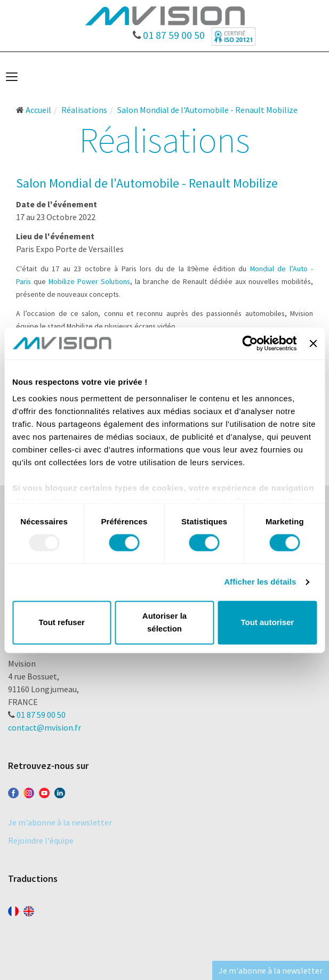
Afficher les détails (260, 582)
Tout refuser (61, 622)
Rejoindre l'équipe (41, 840)
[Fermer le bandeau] (313, 343)
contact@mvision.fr (45, 727)
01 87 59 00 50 (169, 33)
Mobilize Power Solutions (89, 281)
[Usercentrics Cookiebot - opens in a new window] (250, 343)
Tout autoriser (267, 622)
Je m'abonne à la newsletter (60, 822)
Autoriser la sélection (164, 622)
